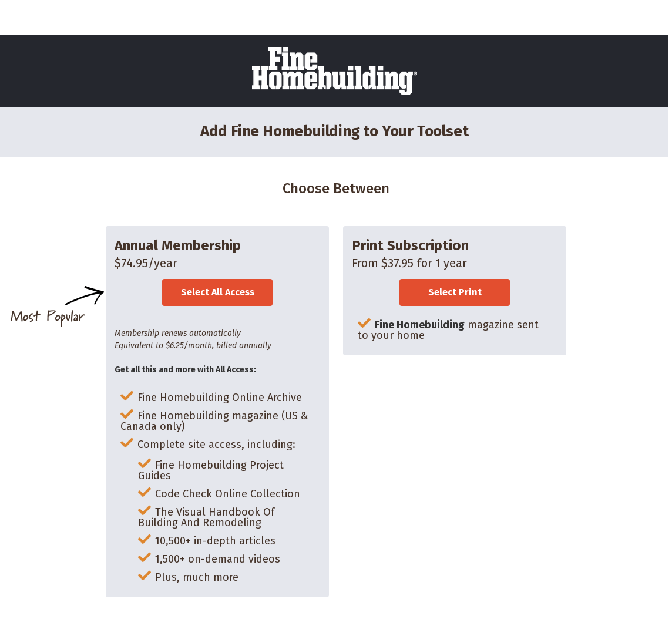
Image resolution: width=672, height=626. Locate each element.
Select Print (455, 292)
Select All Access (218, 292)
